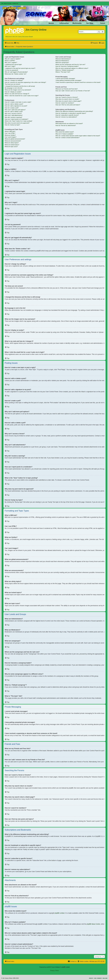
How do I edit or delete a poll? (14, 112)
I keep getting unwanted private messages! (68, 80)
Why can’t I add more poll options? (15, 110)
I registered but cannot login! (13, 64)
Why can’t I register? (11, 62)
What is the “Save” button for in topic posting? (18, 121)
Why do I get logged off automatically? (16, 72)
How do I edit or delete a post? (14, 104)
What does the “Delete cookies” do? (16, 74)
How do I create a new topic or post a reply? (18, 102)
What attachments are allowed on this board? (69, 123)
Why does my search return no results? (67, 99)
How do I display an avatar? (13, 92)
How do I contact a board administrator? (68, 138)
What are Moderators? (62, 61)
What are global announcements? (15, 139)
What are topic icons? (11, 147)
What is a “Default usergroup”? (65, 70)
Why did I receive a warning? (13, 117)
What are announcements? (13, 141)
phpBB (48, 967)
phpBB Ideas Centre (93, 924)
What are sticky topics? (12, 143)
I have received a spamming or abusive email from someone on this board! (78, 82)
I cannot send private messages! (65, 79)
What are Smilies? (10, 135)
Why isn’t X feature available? (64, 134)
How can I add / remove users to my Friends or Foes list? (73, 91)
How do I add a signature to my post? (16, 106)
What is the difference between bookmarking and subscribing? (74, 111)
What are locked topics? (12, 145)
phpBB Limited (60, 913)
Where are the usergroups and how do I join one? (70, 64)
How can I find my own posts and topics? (68, 105)
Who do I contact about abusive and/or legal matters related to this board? (78, 136)
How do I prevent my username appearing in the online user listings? (25, 82)
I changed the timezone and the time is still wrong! (20, 86)
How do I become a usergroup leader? (67, 66)
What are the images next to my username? (18, 90)
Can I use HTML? (10, 133)
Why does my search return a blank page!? (68, 101)
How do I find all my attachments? (66, 125)
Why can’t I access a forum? (13, 114)
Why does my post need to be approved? (17, 123)
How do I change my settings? (14, 80)
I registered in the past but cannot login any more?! (20, 68)
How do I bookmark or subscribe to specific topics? (71, 113)
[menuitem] (17, 43)
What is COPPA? (10, 61)
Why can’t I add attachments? (14, 115)
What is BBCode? (10, 131)
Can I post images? (11, 137)
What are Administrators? (63, 59)
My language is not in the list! (13, 88)
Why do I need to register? (13, 59)
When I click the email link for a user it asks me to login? (22, 96)
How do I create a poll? (12, 108)
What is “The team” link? (63, 72)
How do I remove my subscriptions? (66, 117)
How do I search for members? (65, 103)
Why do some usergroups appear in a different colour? (72, 68)
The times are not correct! (12, 84)
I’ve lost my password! (11, 70)
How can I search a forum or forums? (67, 97)
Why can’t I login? (10, 66)
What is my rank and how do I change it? (17, 94)
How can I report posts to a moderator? (16, 119)
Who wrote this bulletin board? (65, 132)
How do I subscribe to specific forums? (67, 115)
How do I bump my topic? (12, 125)
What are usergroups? (62, 62)
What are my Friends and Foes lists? (67, 89)
